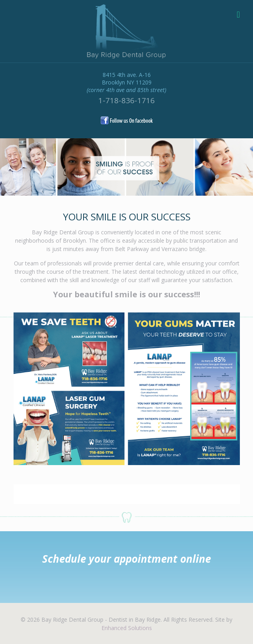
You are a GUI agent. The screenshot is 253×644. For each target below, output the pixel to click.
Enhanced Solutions (127, 628)
